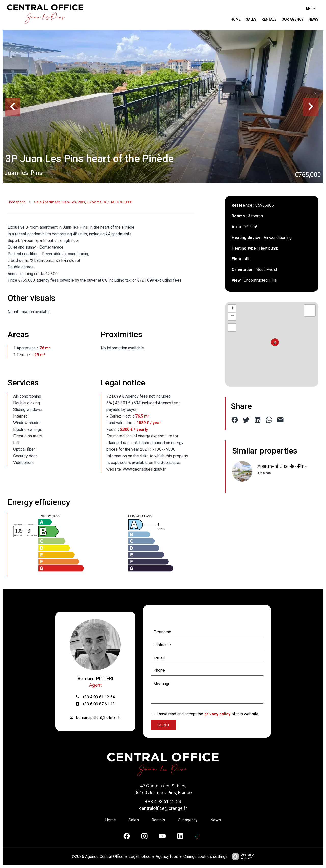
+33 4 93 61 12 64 (99, 697)
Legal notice (140, 856)
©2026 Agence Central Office (98, 856)
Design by (242, 857)
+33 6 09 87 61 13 (99, 704)
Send (163, 725)
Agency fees (167, 856)
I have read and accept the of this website (208, 714)
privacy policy (217, 714)
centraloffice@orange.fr (163, 808)
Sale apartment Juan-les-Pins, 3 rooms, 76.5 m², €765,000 (83, 202)
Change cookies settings (206, 856)
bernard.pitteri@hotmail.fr (99, 717)
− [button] (232, 316)
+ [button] (232, 309)
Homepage (17, 202)
